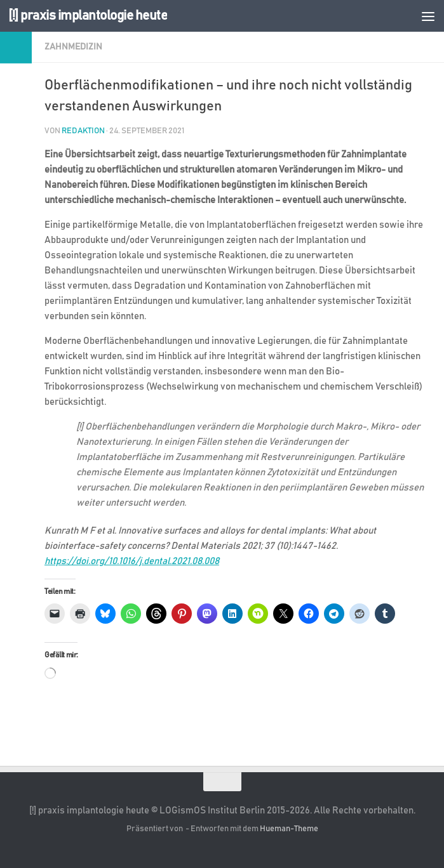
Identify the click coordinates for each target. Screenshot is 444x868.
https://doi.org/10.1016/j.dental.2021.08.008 (132, 561)
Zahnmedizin (73, 47)
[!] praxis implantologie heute (88, 16)
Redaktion (83, 131)
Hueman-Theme (289, 829)
